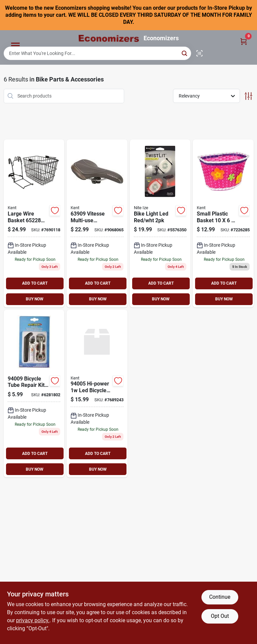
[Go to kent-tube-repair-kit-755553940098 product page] (34, 394)
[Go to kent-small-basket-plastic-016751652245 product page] (223, 223)
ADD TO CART (35, 283)
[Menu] (15, 46)
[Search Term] (97, 53)
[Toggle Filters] (248, 96)
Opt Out (220, 616)
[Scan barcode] (199, 53)
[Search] (185, 53)
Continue (220, 597)
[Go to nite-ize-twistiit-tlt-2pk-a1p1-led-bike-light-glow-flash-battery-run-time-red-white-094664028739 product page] (160, 223)
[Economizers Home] (109, 38)
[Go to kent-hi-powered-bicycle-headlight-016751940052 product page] (97, 394)
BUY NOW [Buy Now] (35, 299)
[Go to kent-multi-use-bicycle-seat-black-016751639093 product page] (97, 223)
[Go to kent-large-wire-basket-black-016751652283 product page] (34, 223)
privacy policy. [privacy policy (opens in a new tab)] (33, 620)
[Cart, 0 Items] (244, 41)
